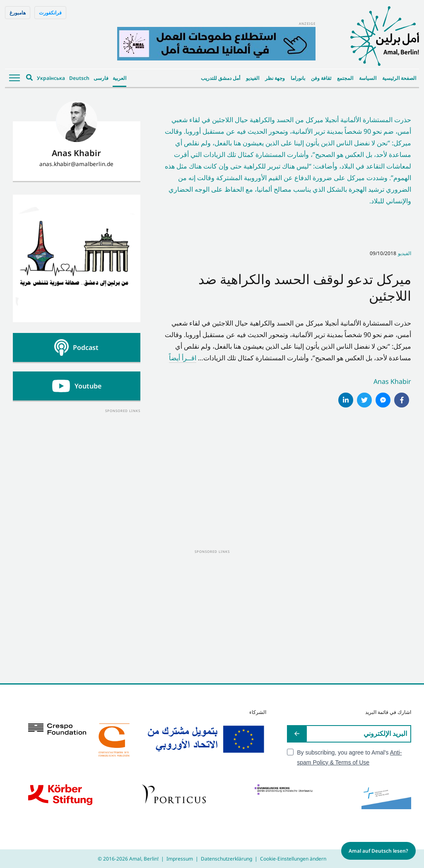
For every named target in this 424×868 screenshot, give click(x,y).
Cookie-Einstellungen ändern (293, 859)
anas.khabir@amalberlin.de (76, 164)
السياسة (368, 78)
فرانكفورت (50, 13)
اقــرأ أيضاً (183, 358)
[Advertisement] (77, 466)
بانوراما (298, 78)
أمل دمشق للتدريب (220, 78)
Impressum (180, 859)
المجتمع (345, 78)
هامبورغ (18, 13)
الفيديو (253, 78)
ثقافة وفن (321, 78)
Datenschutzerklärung (226, 859)
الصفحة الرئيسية (399, 78)
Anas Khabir (392, 381)
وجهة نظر (275, 78)
